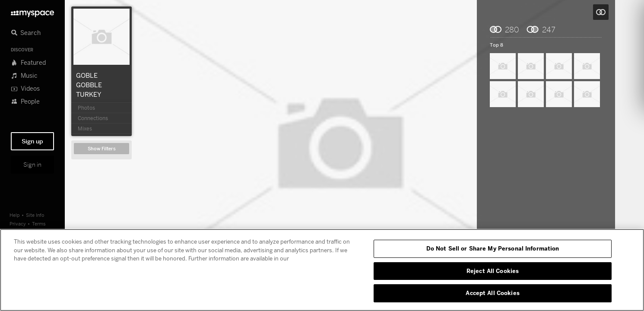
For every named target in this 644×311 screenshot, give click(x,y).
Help (15, 215)
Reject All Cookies (493, 271)
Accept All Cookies (492, 293)
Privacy (18, 224)
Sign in (32, 165)
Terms (39, 224)
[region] (322, 270)
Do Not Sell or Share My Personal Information (493, 248)
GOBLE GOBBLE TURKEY (89, 85)
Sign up (32, 141)
